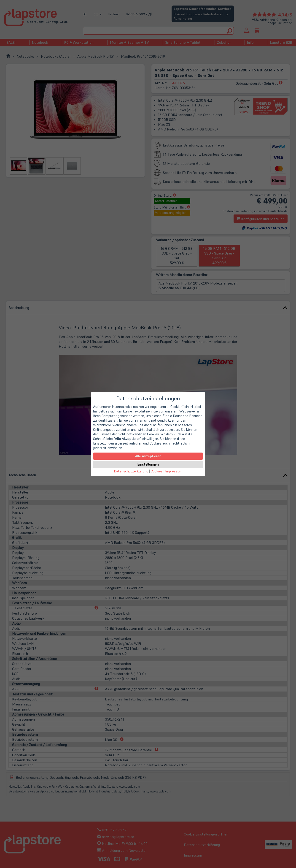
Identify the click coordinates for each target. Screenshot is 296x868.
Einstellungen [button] (148, 464)
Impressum (174, 471)
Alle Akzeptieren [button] (148, 456)
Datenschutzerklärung (131, 471)
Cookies (157, 471)
